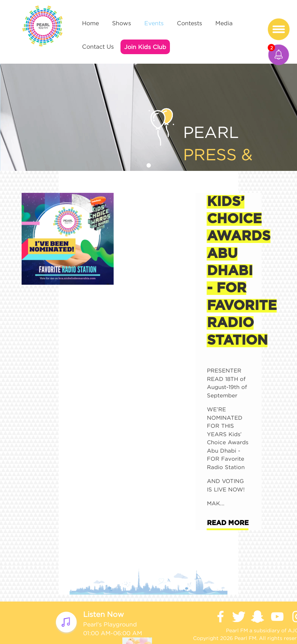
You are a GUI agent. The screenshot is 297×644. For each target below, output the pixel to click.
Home (90, 23)
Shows (122, 23)
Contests (190, 23)
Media (224, 23)
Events (154, 23)
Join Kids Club (145, 47)
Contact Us (98, 46)
